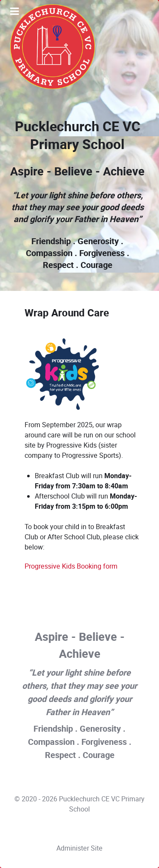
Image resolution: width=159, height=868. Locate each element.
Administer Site (79, 848)
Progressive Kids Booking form (71, 566)
